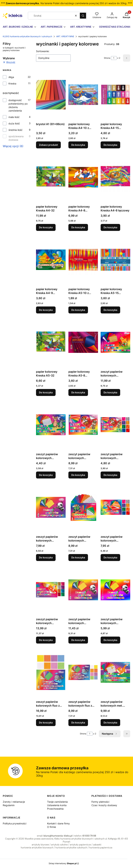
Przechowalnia (55, 809)
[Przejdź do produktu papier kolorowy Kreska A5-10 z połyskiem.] (83, 260)
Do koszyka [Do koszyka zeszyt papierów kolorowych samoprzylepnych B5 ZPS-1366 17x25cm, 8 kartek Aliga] (46, 557)
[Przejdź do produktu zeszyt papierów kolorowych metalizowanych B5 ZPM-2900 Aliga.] (115, 425)
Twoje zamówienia (57, 802)
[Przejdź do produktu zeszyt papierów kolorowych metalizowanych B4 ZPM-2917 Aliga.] (83, 425)
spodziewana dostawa (16, 138)
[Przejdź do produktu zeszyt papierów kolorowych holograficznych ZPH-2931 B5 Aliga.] (51, 425)
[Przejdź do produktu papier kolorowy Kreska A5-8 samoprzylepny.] (83, 342)
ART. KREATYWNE (65, 36)
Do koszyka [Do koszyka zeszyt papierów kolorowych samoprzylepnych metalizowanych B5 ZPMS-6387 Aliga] (110, 557)
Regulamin (9, 805)
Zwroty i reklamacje (14, 802)
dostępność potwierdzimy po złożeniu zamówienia (18, 105)
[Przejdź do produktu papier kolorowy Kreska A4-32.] (51, 177)
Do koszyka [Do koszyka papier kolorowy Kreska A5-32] (46, 392)
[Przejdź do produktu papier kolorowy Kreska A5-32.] (51, 342)
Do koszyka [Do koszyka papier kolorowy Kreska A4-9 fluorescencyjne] (46, 310)
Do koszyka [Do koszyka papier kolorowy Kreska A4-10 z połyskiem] (78, 145)
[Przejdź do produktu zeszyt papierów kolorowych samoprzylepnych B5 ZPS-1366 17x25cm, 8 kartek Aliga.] (51, 507)
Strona (107, 58)
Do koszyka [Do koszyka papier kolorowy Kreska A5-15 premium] (110, 310)
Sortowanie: (43, 51)
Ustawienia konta (57, 805)
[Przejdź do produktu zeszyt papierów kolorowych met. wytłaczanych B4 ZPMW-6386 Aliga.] (115, 672)
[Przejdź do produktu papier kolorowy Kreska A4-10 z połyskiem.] (83, 95)
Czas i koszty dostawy (104, 805)
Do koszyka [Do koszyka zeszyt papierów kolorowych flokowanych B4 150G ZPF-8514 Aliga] (78, 640)
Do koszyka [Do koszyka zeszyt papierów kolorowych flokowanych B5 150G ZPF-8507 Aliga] (110, 640)
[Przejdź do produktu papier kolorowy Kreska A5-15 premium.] (115, 260)
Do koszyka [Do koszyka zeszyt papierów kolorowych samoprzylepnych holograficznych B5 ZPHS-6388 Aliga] (78, 557)
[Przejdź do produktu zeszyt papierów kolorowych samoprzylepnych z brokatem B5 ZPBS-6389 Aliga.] (51, 590)
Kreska (12, 83)
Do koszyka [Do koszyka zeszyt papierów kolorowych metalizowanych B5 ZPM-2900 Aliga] (110, 475)
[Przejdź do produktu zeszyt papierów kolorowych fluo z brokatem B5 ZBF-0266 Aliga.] (83, 672)
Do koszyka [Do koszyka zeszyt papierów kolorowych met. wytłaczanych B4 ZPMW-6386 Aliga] (110, 722)
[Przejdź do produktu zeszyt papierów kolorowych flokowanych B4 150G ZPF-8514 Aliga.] (83, 590)
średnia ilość (15, 130)
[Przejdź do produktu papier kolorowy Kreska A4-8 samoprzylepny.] (83, 177)
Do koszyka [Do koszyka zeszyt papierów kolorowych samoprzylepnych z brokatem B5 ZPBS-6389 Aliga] (46, 640)
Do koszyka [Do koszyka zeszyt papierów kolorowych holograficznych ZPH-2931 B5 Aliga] (46, 475)
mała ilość (14, 117)
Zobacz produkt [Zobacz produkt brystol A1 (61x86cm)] (48, 145)
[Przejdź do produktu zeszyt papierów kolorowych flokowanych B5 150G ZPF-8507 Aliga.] (115, 590)
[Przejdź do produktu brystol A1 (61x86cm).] (51, 95)
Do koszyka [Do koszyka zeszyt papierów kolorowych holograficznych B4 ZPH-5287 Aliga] (110, 392)
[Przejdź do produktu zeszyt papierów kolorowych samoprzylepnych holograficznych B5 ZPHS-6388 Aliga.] (83, 507)
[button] (83, 16)
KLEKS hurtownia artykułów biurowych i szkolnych (27, 36)
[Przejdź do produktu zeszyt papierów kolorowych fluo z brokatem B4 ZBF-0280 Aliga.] (51, 672)
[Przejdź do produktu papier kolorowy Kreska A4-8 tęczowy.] (115, 177)
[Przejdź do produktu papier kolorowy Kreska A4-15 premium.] (115, 95)
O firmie (52, 827)
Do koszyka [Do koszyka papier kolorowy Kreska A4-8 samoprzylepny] (78, 227)
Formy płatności (100, 802)
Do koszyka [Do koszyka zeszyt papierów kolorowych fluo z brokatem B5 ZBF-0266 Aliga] (78, 722)
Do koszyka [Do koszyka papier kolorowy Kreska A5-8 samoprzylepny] (78, 392)
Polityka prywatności (15, 823)
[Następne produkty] (110, 734)
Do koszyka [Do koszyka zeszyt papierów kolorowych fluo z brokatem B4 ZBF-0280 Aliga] (46, 722)
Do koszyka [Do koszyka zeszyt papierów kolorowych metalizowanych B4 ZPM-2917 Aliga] (78, 475)
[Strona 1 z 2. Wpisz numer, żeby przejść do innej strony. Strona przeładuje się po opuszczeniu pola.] (114, 58)
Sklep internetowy (63, 863)
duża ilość (14, 123)
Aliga (11, 77)
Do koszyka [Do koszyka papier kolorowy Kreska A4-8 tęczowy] (110, 227)
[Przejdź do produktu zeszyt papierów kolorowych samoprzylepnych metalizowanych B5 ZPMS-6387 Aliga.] (115, 507)
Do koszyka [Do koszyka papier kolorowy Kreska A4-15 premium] (110, 145)
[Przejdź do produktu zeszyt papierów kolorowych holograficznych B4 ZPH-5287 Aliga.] (115, 342)
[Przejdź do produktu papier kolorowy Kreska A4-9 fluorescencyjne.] (51, 260)
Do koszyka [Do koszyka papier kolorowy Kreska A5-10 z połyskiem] (78, 310)
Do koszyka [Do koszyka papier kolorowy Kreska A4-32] (46, 227)
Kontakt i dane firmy (58, 823)
